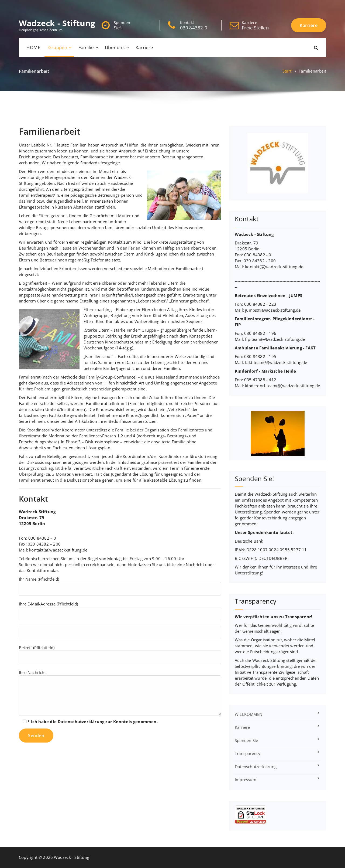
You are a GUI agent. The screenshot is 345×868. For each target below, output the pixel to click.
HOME (33, 47)
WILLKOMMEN (249, 714)
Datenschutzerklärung (81, 721)
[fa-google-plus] (37, 6)
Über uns (115, 47)
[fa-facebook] (20, 6)
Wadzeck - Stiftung (57, 23)
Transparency (248, 753)
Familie (86, 47)
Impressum (246, 780)
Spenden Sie (246, 740)
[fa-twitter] (28, 6)
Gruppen (58, 47)
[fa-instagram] (47, 6)
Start (287, 71)
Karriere (144, 47)
